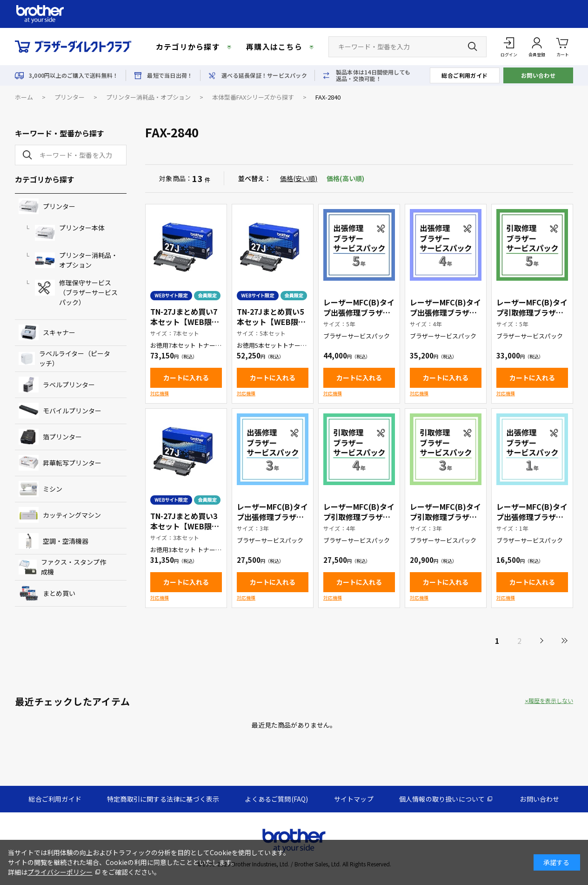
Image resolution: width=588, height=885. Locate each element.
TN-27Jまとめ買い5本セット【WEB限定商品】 (271, 322)
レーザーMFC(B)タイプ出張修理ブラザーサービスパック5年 (359, 312)
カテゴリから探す (188, 47)
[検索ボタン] (473, 47)
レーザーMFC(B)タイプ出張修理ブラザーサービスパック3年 (272, 517)
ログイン (509, 55)
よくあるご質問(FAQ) (276, 799)
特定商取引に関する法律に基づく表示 (163, 799)
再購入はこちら (274, 47)
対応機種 (160, 393)
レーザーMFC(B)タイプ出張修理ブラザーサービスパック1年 (532, 517)
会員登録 (537, 55)
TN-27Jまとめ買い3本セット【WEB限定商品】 (185, 526)
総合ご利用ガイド (465, 75)
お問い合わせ (538, 75)
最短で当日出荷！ (170, 75)
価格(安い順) (299, 178)
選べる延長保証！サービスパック (264, 75)
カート (563, 46)
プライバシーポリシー (60, 872)
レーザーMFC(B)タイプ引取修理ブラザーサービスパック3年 (445, 517)
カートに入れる (186, 378)
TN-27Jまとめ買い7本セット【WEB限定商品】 (185, 322)
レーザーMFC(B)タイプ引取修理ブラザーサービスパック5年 (532, 312)
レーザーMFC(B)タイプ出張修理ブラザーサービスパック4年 (445, 312)
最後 (564, 641)
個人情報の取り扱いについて (442, 799)
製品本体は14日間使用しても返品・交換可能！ (373, 75)
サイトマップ (354, 799)
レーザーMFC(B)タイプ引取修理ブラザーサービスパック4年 (359, 517)
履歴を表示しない (551, 701)
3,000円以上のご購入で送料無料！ (73, 75)
